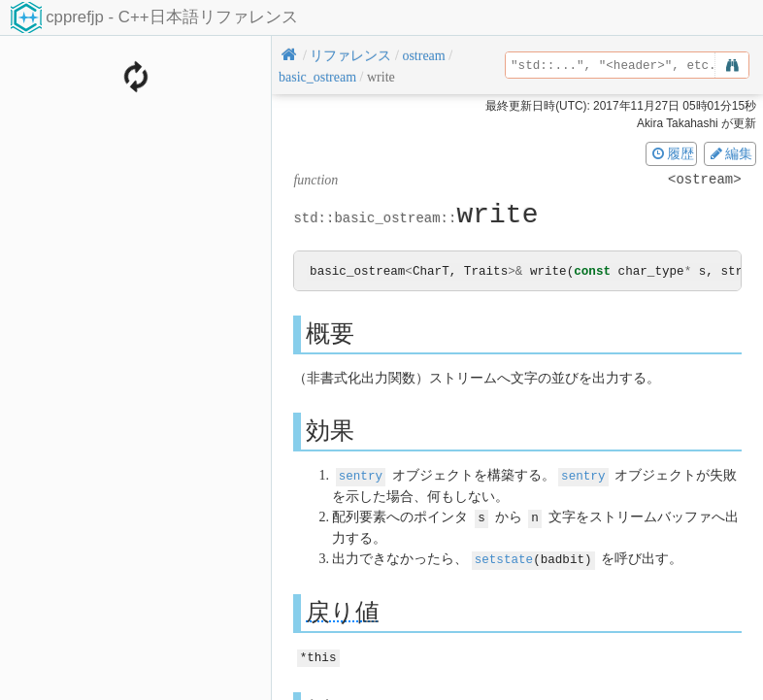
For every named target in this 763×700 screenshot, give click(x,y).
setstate (504, 558)
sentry (361, 476)
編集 (730, 153)
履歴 (672, 153)
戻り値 (343, 610)
